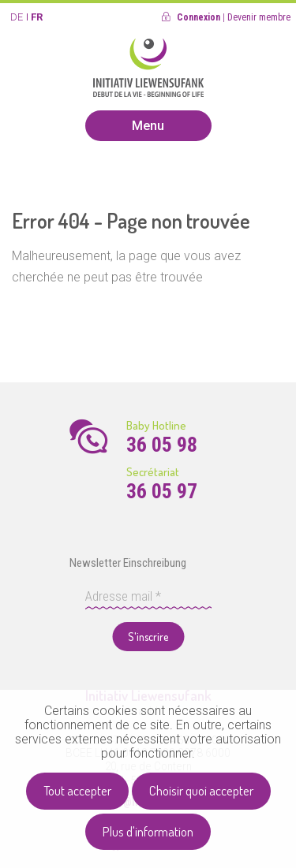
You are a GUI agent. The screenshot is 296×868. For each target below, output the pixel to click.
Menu (148, 126)
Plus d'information (148, 831)
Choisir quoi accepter (201, 790)
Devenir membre (259, 17)
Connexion (199, 17)
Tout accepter (77, 790)
